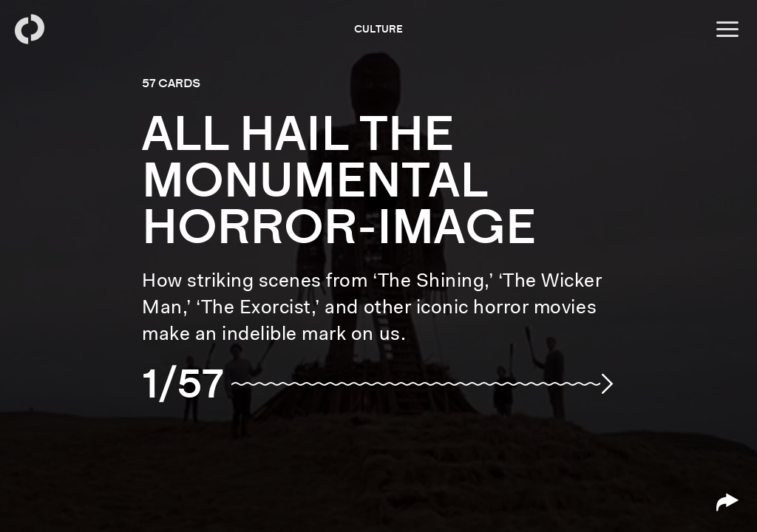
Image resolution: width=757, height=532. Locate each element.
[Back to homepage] (30, 30)
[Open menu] (727, 30)
